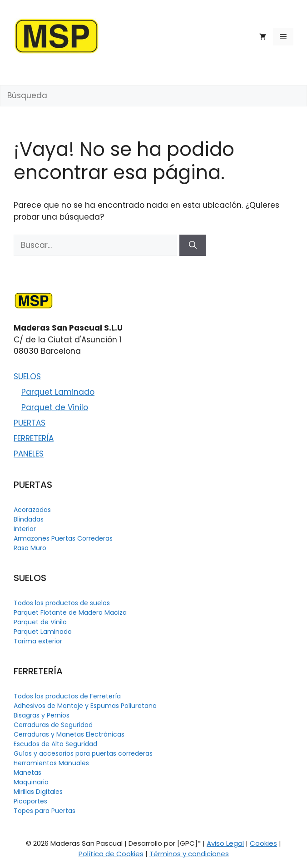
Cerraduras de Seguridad (53, 725)
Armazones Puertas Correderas (63, 538)
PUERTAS (30, 423)
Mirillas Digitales (38, 792)
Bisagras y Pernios (42, 715)
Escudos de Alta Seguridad (55, 744)
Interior (25, 529)
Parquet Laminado (58, 392)
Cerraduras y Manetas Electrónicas (69, 734)
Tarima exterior (38, 641)
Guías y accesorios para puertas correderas (83, 753)
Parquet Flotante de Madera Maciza (70, 612)
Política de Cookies (111, 854)
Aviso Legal (225, 843)
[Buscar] (193, 246)
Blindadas (29, 519)
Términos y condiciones (189, 854)
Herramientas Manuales (51, 763)
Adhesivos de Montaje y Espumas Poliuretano (85, 706)
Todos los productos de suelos (62, 603)
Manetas (27, 773)
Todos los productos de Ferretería (67, 696)
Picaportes (30, 801)
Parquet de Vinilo (55, 407)
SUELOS (27, 376)
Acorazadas (32, 510)
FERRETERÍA (34, 438)
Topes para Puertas (45, 811)
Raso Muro (30, 548)
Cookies (263, 843)
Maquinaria (31, 782)
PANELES (29, 454)
